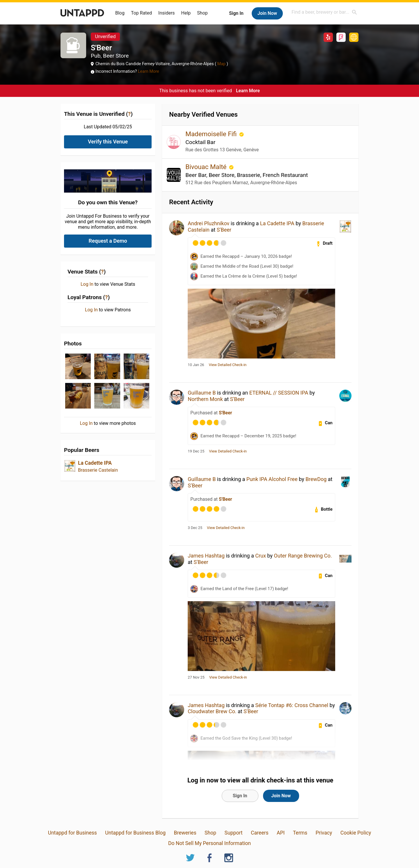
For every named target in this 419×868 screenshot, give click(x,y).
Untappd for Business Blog (135, 833)
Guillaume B (202, 393)
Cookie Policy (356, 833)
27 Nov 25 (196, 677)
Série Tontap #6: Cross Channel (292, 705)
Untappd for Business (72, 833)
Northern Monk (205, 399)
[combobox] (324, 12)
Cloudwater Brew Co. (212, 711)
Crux (261, 556)
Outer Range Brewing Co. (303, 556)
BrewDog (316, 479)
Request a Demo (108, 241)
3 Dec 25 (195, 528)
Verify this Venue (108, 142)
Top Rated (141, 13)
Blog (120, 13)
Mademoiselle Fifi (212, 134)
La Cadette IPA (95, 463)
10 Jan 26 (196, 365)
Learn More (149, 71)
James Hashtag (206, 556)
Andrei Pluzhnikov (208, 223)
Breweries (185, 833)
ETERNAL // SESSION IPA (279, 393)
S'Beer (224, 230)
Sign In (236, 13)
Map (221, 64)
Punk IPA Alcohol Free (272, 479)
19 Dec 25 (196, 451)
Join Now (267, 13)
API (281, 833)
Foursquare (341, 37)
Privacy (324, 833)
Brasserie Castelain (98, 470)
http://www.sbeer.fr (354, 37)
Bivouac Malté (207, 167)
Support (234, 833)
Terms (300, 833)
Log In (87, 284)
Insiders (167, 13)
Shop (202, 13)
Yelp (328, 37)
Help (186, 13)
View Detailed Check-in (228, 365)
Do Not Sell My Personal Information (210, 843)
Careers (260, 833)
